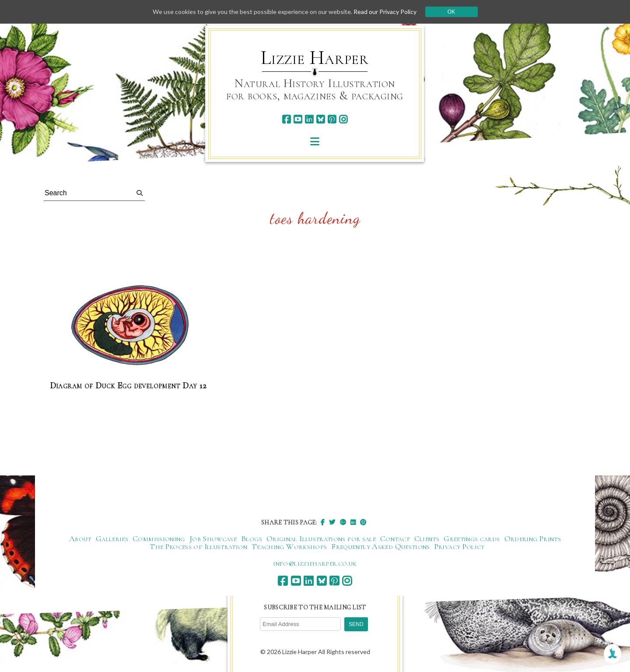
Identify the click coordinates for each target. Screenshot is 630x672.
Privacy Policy (460, 546)
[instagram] (343, 119)
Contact (395, 538)
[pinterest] (332, 119)
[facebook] (286, 119)
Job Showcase (213, 538)
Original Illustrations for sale (321, 538)
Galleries (112, 538)
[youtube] (298, 119)
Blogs (252, 538)
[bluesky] (320, 119)
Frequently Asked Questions (380, 546)
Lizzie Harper (315, 58)
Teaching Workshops (289, 546)
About (80, 538)
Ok (451, 12)
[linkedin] (309, 119)
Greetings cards (472, 538)
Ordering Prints (533, 538)
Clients (427, 538)
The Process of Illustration (198, 546)
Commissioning (159, 538)
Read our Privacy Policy (385, 12)
